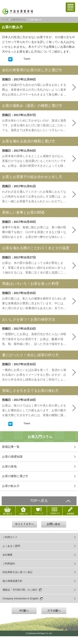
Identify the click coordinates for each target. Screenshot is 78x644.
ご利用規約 (9, 564)
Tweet (27, 59)
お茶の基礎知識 (12, 457)
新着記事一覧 (11, 447)
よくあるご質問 (11, 546)
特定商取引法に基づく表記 (17, 572)
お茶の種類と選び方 (15, 476)
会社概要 (7, 555)
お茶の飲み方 (11, 486)
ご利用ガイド (10, 537)
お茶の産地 (9, 466)
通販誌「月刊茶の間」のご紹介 (22, 590)
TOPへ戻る (39, 501)
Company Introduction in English (23, 599)
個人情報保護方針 (12, 581)
